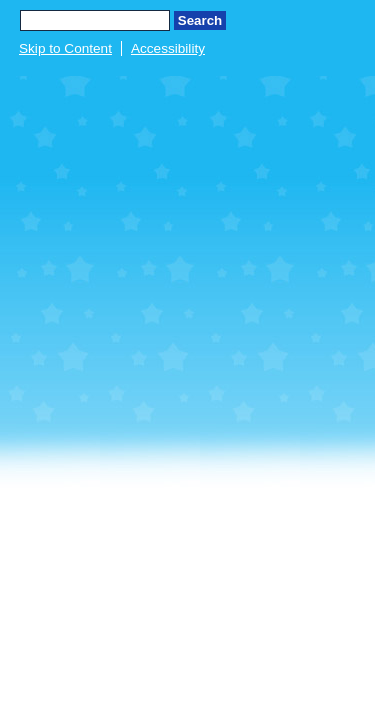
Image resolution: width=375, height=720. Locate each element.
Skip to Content (65, 48)
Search (200, 20)
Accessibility (168, 48)
